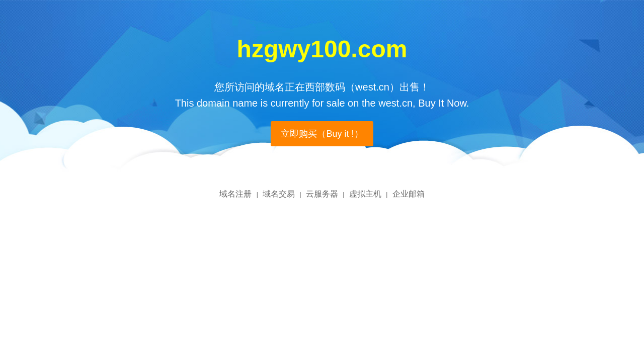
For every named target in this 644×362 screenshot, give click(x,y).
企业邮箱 (409, 194)
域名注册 (235, 194)
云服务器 (322, 194)
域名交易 (279, 194)
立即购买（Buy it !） (322, 134)
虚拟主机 (365, 194)
